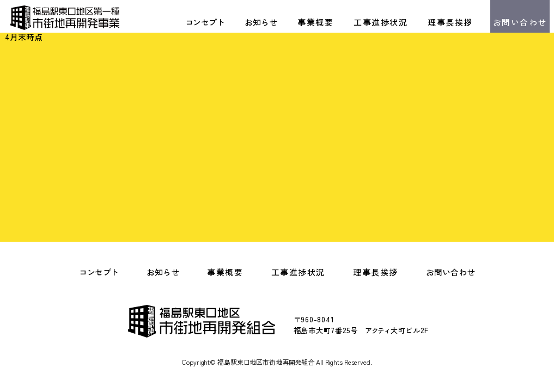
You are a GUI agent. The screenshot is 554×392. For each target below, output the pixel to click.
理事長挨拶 (450, 22)
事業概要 (315, 22)
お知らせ (261, 22)
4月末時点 (24, 37)
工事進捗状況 (381, 22)
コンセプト (205, 22)
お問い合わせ (520, 22)
